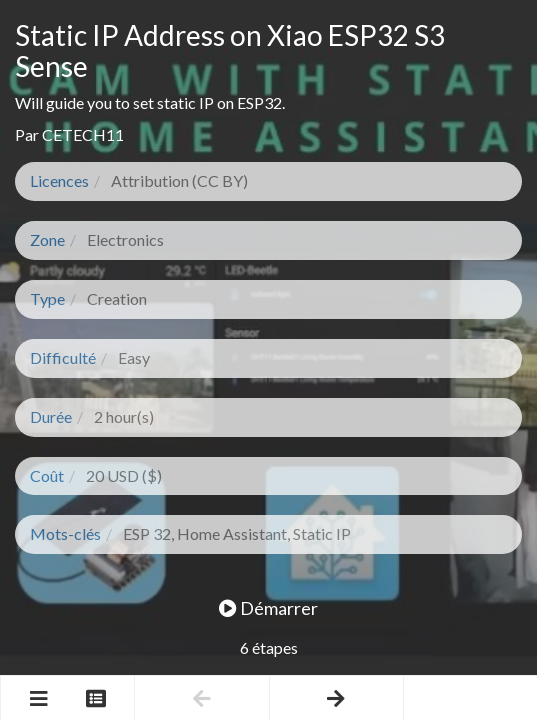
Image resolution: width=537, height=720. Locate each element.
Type (47, 298)
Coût (47, 475)
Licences (59, 180)
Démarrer (268, 608)
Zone (47, 239)
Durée (51, 416)
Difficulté (63, 357)
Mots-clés (65, 533)
